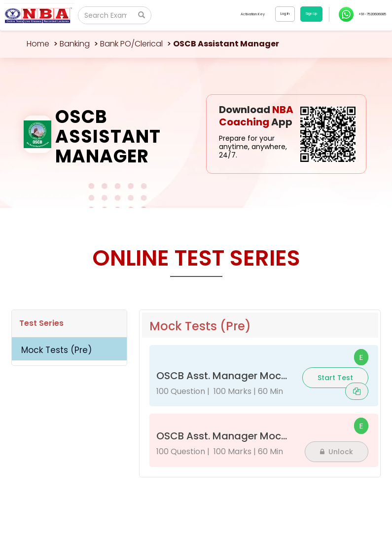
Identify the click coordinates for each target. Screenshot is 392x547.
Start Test (335, 378)
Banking (75, 44)
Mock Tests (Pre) (56, 350)
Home (38, 44)
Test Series (41, 323)
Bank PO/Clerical (131, 44)
